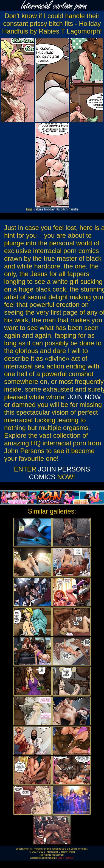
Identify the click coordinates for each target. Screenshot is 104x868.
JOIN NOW (84, 397)
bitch (64, 209)
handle (74, 209)
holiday (49, 209)
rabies (39, 209)
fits (57, 209)
